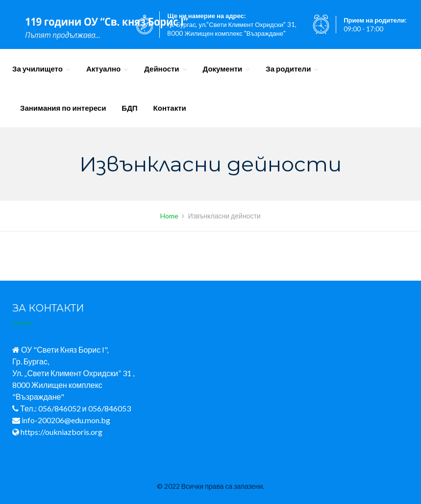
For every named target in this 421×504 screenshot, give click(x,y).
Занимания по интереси (63, 108)
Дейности (161, 69)
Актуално (103, 69)
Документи (223, 69)
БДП (129, 108)
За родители (288, 69)
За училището (37, 69)
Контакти (170, 108)
